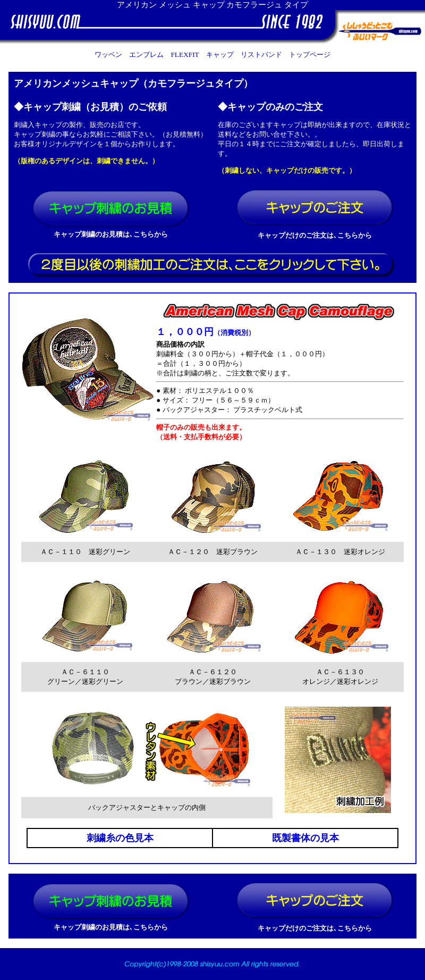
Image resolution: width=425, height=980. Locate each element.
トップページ (310, 55)
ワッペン (108, 55)
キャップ (220, 55)
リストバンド (261, 55)
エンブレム (146, 55)
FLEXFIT (185, 55)
